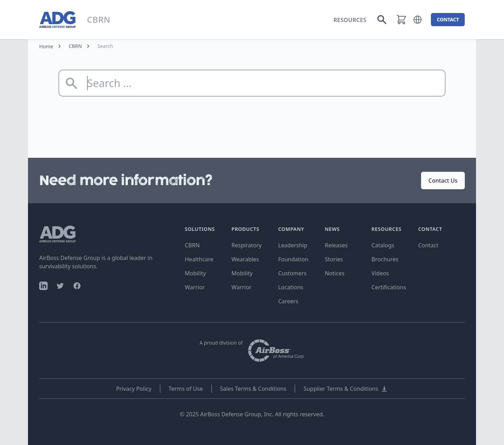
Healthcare (199, 259)
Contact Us (443, 181)
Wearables (245, 259)
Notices (335, 273)
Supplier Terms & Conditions (346, 389)
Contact (428, 245)
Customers (292, 273)
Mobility (195, 273)
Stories (334, 259)
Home (46, 46)
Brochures (385, 259)
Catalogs (383, 245)
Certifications (389, 287)
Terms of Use (186, 389)
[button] (418, 20)
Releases (336, 245)
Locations (291, 287)
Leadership (293, 245)
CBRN (75, 46)
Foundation (293, 259)
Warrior (195, 287)
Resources (350, 20)
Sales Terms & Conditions (253, 389)
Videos (380, 273)
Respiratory (246, 245)
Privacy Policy (134, 389)
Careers (288, 301)
